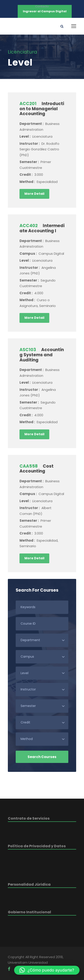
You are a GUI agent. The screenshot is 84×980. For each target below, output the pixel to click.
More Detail (34, 194)
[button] (47, 970)
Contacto (42, 6)
